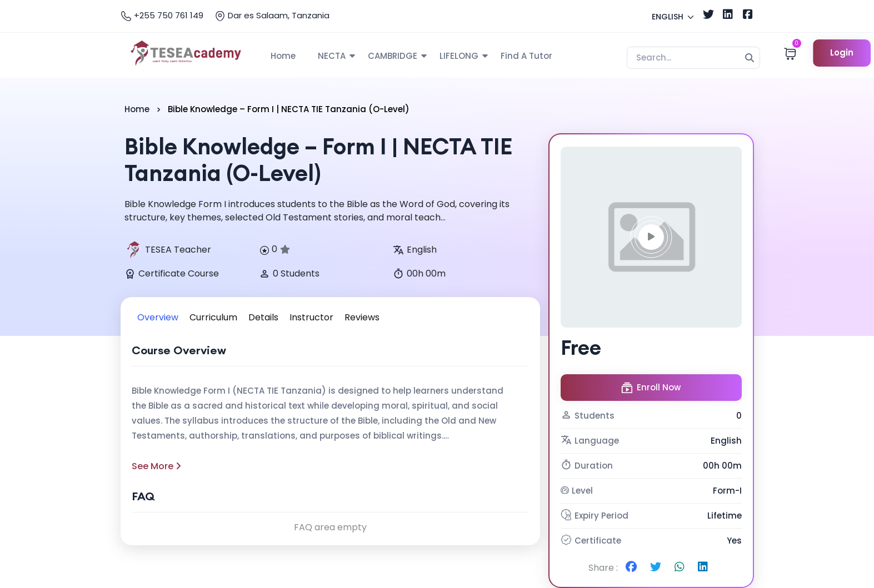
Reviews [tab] (362, 317)
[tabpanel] (330, 439)
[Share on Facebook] (631, 568)
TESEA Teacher (168, 250)
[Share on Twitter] (656, 568)
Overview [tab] (158, 317)
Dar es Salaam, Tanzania (272, 16)
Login (842, 52)
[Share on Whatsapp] (680, 568)
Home (283, 56)
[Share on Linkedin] (703, 568)
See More (156, 466)
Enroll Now (651, 387)
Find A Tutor (526, 56)
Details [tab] (263, 317)
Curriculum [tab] (213, 317)
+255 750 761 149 (162, 16)
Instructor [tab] (311, 317)
